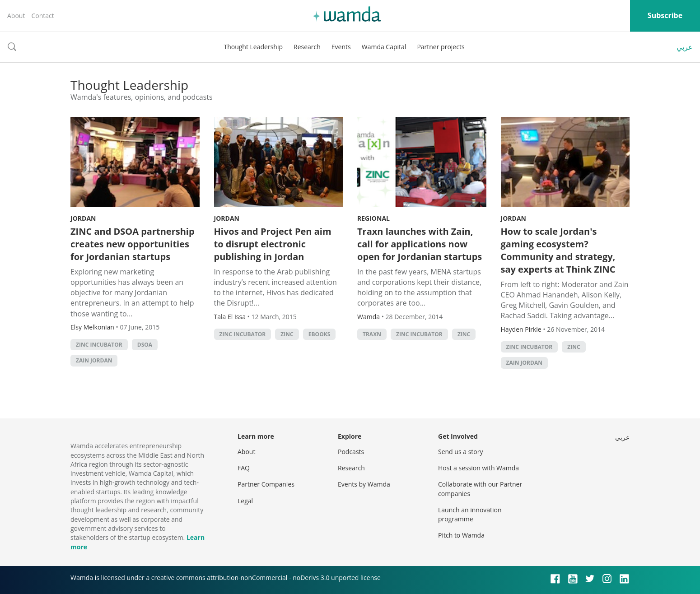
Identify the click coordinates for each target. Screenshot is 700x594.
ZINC (287, 334)
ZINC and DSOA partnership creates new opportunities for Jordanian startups (133, 244)
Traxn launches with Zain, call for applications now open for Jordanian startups (420, 244)
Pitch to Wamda (461, 535)
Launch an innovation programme (470, 514)
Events (341, 47)
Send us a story (460, 452)
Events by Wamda (364, 484)
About (16, 16)
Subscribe (665, 15)
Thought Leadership (253, 47)
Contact (42, 16)
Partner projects (441, 47)
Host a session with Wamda (478, 468)
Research (307, 47)
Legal (245, 501)
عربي (685, 47)
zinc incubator (99, 345)
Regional (373, 218)
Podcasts (351, 452)
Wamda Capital (384, 47)
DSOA (145, 345)
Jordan (83, 218)
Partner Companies (266, 484)
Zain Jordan (94, 360)
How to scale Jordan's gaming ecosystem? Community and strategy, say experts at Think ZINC (558, 250)
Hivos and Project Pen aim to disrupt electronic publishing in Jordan (273, 244)
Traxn (372, 334)
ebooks (319, 334)
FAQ (244, 468)
